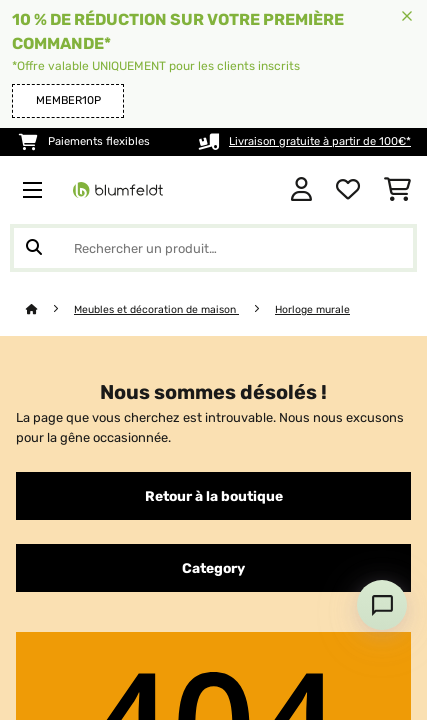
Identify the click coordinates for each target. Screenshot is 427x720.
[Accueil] (50, 309)
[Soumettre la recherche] (34, 248)
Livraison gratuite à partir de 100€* (320, 141)
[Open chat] (382, 605)
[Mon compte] (301, 190)
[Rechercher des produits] (213, 248)
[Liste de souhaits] (348, 190)
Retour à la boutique (214, 496)
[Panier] (397, 190)
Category (213, 568)
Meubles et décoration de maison (156, 309)
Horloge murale (312, 309)
